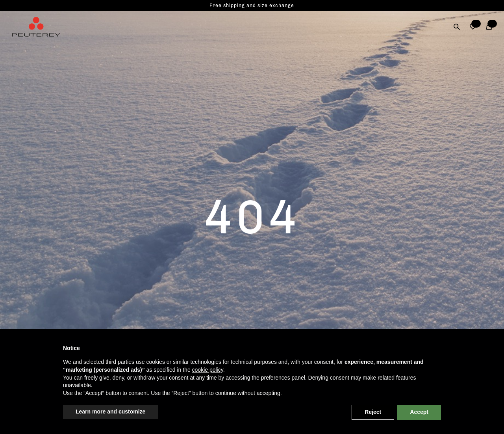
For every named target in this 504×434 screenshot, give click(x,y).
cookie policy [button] (208, 370)
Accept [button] (419, 412)
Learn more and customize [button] (110, 412)
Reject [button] (373, 412)
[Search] (457, 27)
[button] (473, 27)
